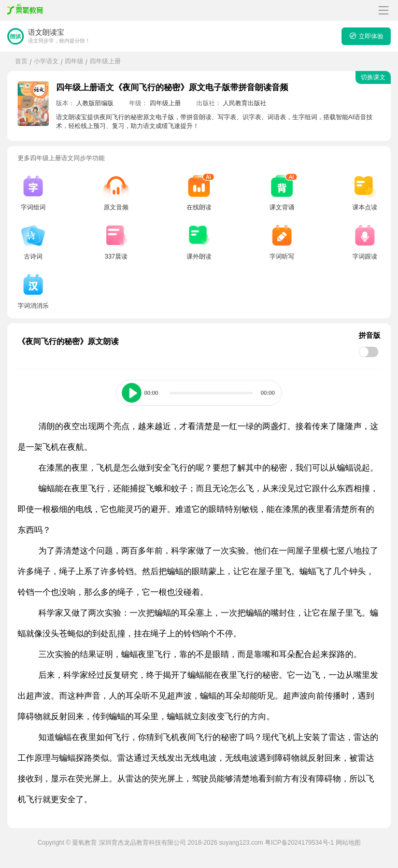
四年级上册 (105, 61)
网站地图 (348, 843)
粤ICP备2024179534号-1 (299, 843)
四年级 (74, 61)
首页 (21, 61)
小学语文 (46, 61)
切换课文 (373, 77)
